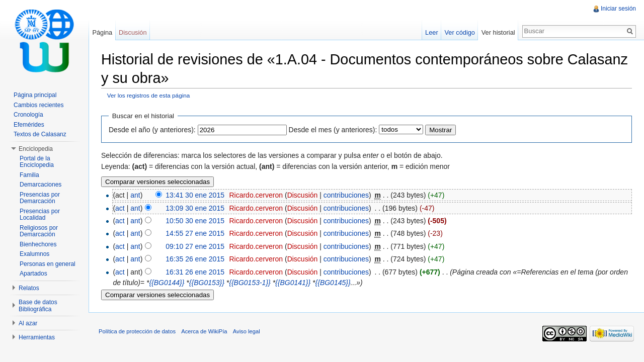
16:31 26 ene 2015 (195, 272)
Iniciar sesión (618, 9)
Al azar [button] (28, 323)
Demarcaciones (41, 185)
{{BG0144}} (167, 283)
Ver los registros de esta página (149, 95)
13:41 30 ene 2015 (195, 195)
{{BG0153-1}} (250, 283)
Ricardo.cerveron (256, 195)
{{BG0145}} (333, 283)
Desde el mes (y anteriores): (333, 130)
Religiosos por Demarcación (39, 231)
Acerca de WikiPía (204, 331)
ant (135, 195)
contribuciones (346, 195)
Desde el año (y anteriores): (152, 130)
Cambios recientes (38, 105)
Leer (432, 32)
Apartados (33, 274)
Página (102, 32)
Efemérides (29, 125)
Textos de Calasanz (40, 134)
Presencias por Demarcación (40, 198)
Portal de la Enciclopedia (37, 162)
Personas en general (48, 264)
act (120, 208)
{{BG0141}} (293, 283)
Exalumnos (34, 254)
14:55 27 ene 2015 (195, 233)
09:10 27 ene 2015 (195, 246)
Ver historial (498, 32)
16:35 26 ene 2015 (195, 259)
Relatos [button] (29, 288)
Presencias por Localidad (40, 215)
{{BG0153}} (207, 283)
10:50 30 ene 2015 (195, 221)
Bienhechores (38, 244)
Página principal (35, 95)
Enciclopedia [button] (36, 149)
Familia (29, 175)
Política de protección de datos (137, 331)
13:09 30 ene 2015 (195, 208)
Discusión (303, 195)
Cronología (28, 115)
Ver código (459, 32)
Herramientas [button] (37, 337)
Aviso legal (247, 331)
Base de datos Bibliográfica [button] (38, 306)
